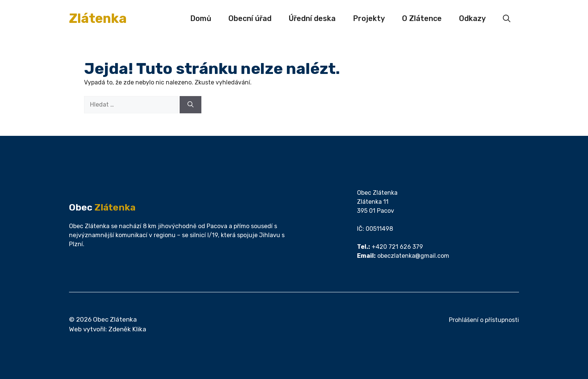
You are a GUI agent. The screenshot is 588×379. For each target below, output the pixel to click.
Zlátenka (98, 18)
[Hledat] (190, 105)
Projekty (369, 18)
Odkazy (472, 18)
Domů (201, 18)
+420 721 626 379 (397, 247)
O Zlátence (422, 18)
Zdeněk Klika (127, 329)
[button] (507, 18)
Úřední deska (312, 18)
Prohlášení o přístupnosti (484, 320)
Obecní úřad (250, 18)
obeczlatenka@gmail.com (413, 256)
